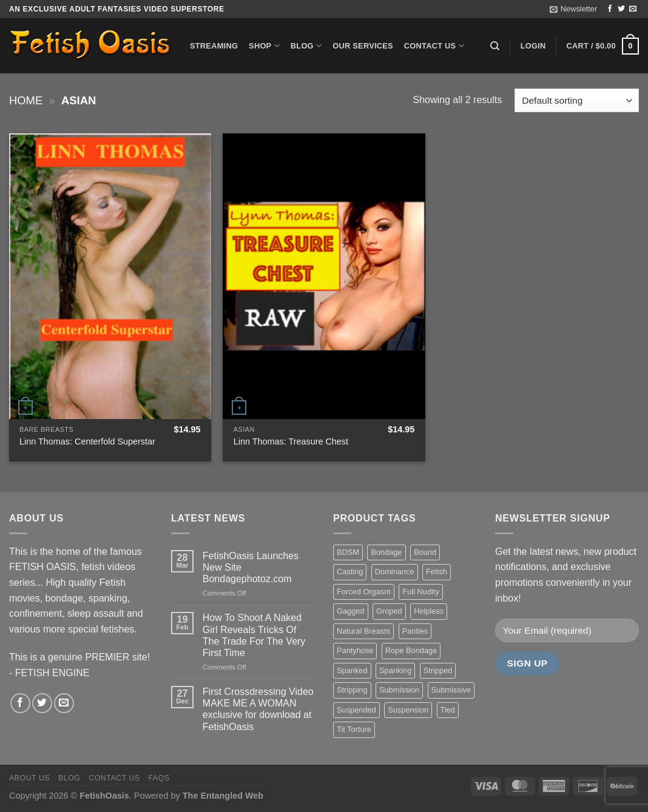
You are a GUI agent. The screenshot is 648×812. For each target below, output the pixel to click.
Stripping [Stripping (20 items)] (352, 690)
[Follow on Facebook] (610, 9)
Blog (306, 46)
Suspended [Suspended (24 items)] (356, 710)
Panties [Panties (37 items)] (415, 631)
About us (29, 778)
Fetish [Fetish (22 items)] (437, 572)
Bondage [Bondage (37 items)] (386, 552)
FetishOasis (104, 796)
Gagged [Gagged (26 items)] (351, 611)
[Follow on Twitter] (621, 9)
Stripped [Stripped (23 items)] (438, 670)
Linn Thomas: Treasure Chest (291, 441)
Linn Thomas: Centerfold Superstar (87, 441)
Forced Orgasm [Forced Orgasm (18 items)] (364, 592)
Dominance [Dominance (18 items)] (395, 572)
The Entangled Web (223, 796)
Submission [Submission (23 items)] (399, 690)
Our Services (363, 46)
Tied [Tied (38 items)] (448, 710)
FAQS (159, 778)
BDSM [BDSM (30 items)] (348, 552)
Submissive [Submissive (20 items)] (451, 690)
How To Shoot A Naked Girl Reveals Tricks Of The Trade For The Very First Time (254, 635)
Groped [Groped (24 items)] (389, 611)
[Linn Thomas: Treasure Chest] (324, 276)
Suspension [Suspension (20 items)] (408, 710)
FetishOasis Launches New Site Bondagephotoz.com (251, 567)
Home (26, 100)
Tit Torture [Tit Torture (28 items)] (354, 729)
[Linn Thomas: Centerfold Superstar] (110, 276)
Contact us (434, 46)
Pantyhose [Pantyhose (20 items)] (355, 650)
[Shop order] (577, 100)
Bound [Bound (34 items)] (425, 552)
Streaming (214, 46)
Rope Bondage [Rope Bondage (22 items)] (411, 650)
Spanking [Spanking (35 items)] (395, 670)
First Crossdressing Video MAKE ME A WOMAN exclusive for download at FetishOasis (258, 709)
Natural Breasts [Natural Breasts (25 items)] (363, 631)
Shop (264, 46)
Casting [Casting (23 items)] (350, 572)
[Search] (495, 46)
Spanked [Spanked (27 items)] (352, 670)
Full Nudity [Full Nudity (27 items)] (420, 592)
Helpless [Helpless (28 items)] (429, 611)
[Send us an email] (633, 9)
